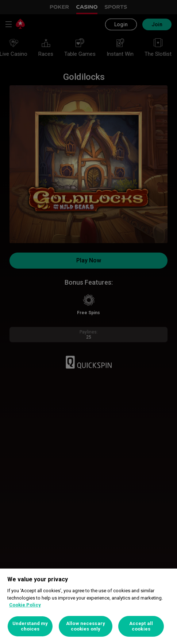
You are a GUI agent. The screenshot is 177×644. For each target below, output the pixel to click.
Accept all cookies (141, 626)
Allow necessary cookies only (86, 626)
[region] (88, 606)
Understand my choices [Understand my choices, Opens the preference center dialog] (30, 626)
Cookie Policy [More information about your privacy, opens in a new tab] (25, 605)
